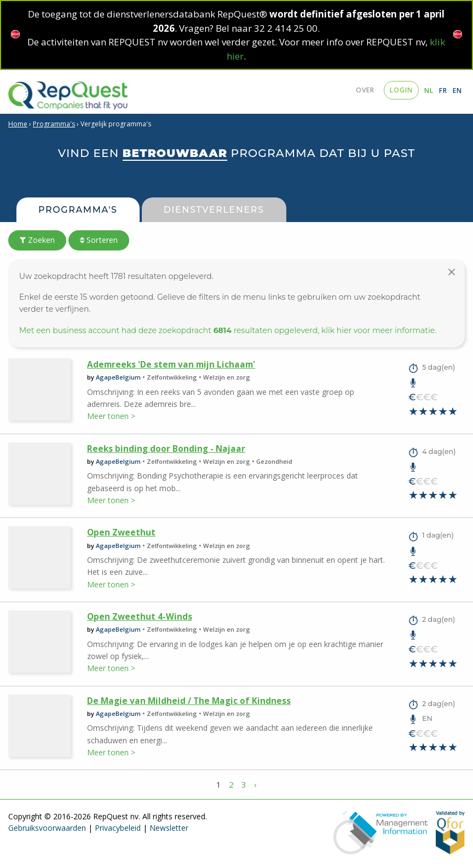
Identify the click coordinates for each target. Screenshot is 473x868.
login (401, 90)
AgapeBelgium (118, 377)
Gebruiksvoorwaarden (47, 828)
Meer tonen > (111, 416)
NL (429, 91)
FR (443, 91)
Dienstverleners (214, 210)
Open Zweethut (121, 532)
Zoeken (37, 240)
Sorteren (99, 240)
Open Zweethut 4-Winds (140, 617)
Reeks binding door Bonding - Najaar (166, 449)
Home (18, 124)
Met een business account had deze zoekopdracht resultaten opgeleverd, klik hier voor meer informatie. (228, 330)
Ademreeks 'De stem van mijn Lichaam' (171, 365)
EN (457, 91)
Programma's (54, 124)
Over (365, 90)
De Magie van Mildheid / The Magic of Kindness (189, 701)
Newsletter (169, 828)
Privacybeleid (118, 828)
